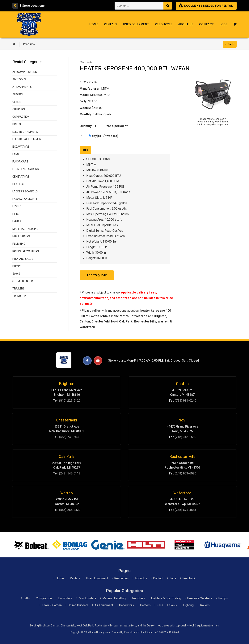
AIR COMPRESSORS (25, 72)
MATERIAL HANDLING (25, 229)
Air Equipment (104, 605)
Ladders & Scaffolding (166, 598)
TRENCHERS (20, 296)
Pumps (223, 598)
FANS (16, 154)
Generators (127, 605)
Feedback (189, 578)
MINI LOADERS (21, 236)
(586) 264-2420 (70, 510)
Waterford (182, 493)
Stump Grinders (78, 605)
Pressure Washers (200, 598)
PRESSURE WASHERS (26, 251)
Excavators (65, 598)
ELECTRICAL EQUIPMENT (28, 139)
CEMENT (18, 102)
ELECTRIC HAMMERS (25, 132)
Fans (160, 605)
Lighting (188, 605)
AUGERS (18, 94)
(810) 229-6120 (70, 401)
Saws (173, 605)
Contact (207, 25)
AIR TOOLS (19, 79)
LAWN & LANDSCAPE (25, 199)
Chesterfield (67, 420)
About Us (186, 25)
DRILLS (17, 124)
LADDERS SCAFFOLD (25, 191)
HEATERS (18, 184)
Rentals (111, 25)
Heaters (145, 605)
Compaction (44, 598)
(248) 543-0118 (70, 473)
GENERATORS (21, 177)
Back (231, 44)
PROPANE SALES (23, 259)
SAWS (16, 274)
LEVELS (17, 206)
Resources (164, 25)
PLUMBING (19, 244)
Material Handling (114, 598)
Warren (67, 493)
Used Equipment (136, 25)
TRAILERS (19, 289)
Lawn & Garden (52, 605)
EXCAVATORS (21, 147)
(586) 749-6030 (70, 437)
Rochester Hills (182, 457)
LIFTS (16, 214)
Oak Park (67, 457)
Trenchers (138, 598)
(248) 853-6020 (185, 473)
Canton (182, 384)
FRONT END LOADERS (26, 169)
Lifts (27, 598)
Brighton (67, 384)
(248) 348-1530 (185, 437)
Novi (182, 420)
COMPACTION (21, 117)
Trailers (205, 605)
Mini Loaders (87, 598)
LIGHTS (17, 221)
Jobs (224, 25)
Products (29, 44)
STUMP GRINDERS (23, 281)
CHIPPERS (19, 109)
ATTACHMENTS (22, 87)
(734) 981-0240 (185, 401)
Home (94, 25)
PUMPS (17, 266)
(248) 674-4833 (185, 510)
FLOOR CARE (20, 162)
